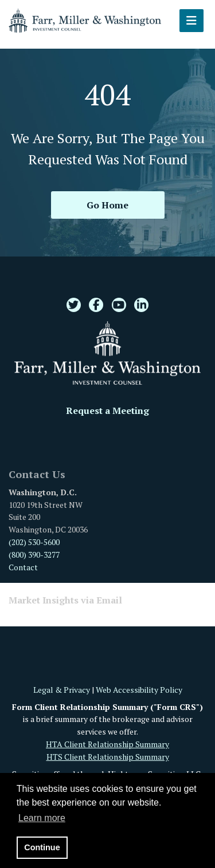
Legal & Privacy (62, 690)
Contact (23, 567)
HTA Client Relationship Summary (107, 744)
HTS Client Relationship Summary (108, 757)
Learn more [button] (42, 818)
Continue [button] (42, 847)
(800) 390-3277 (34, 555)
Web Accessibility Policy (139, 690)
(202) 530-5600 (34, 542)
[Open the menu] (191, 21)
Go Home (107, 205)
